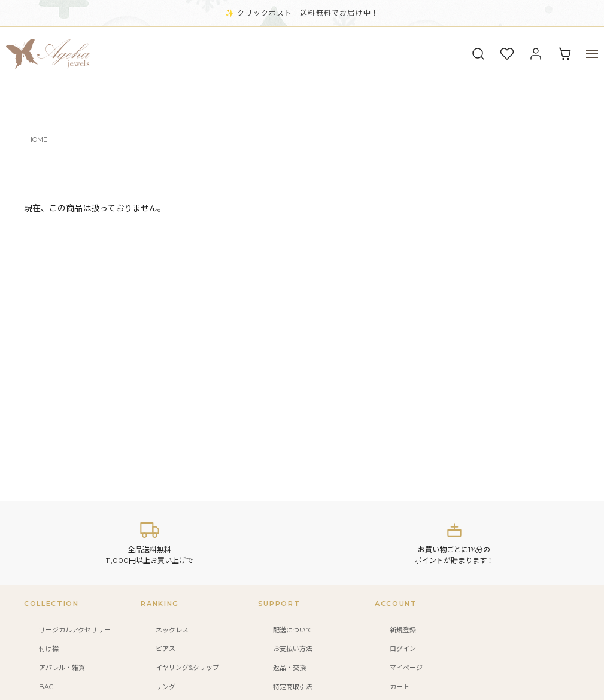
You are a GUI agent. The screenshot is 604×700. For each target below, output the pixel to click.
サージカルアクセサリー (75, 630)
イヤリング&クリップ (187, 668)
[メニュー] (592, 54)
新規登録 (403, 630)
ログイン (403, 649)
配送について (293, 630)
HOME (37, 139)
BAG (46, 687)
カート (400, 687)
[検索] (478, 54)
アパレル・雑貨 (62, 668)
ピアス (166, 649)
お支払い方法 (293, 649)
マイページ (406, 668)
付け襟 (49, 649)
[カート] (564, 54)
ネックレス (172, 630)
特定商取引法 (293, 687)
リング (166, 687)
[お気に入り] (507, 54)
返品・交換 (289, 668)
